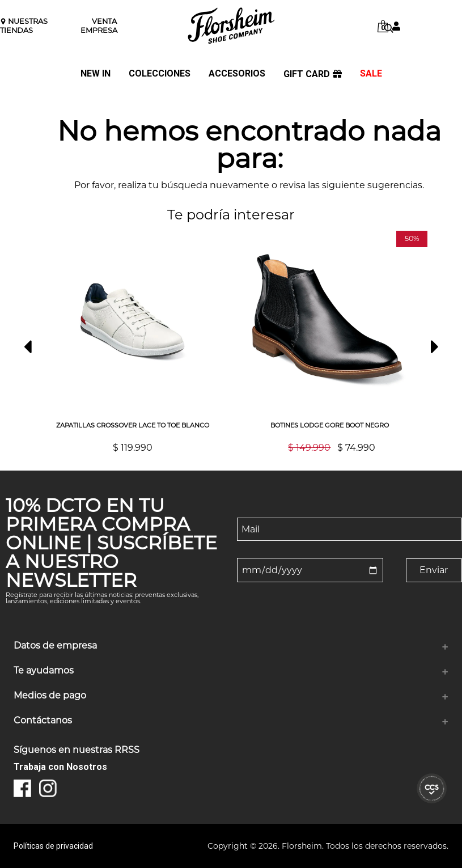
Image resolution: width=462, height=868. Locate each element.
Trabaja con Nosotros (60, 767)
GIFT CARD (313, 74)
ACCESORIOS (237, 74)
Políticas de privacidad (53, 846)
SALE (371, 74)
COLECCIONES (160, 74)
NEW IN (96, 74)
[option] (133, 342)
